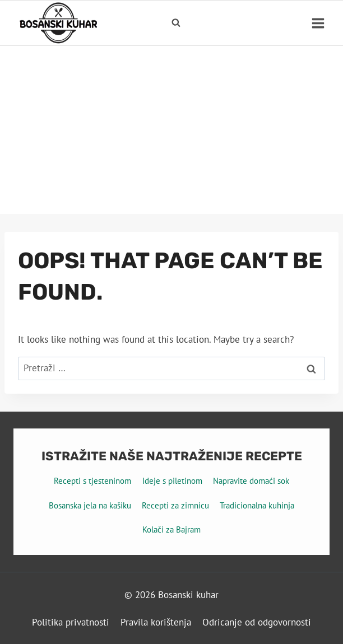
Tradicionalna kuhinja (257, 505)
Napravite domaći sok (251, 481)
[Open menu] (318, 23)
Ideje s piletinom (172, 481)
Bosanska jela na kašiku (90, 505)
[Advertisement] (171, 130)
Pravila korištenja (156, 622)
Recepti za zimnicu (175, 505)
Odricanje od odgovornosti (257, 622)
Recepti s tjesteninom (92, 481)
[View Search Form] (176, 23)
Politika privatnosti (71, 622)
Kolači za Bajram (171, 529)
